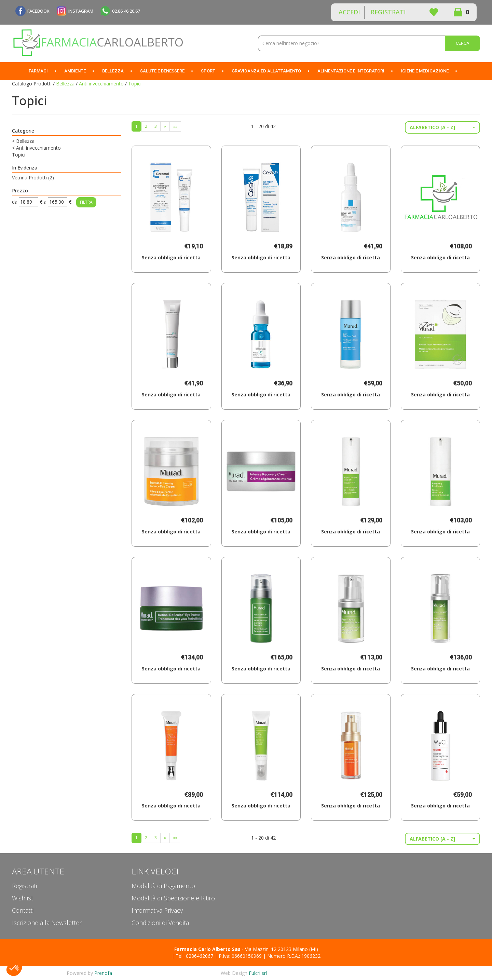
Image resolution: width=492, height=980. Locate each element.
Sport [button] (208, 71)
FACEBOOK (38, 11)
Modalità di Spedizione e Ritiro (173, 898)
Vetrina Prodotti (33, 178)
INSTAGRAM (81, 11)
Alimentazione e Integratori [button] (351, 71)
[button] (442, 127)
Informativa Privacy (157, 910)
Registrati (388, 12)
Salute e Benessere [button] (162, 71)
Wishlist (434, 12)
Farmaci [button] (38, 71)
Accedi (349, 12)
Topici (19, 155)
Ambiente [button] (75, 71)
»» (175, 126)
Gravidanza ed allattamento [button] (266, 71)
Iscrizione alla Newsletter (47, 923)
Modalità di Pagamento (163, 886)
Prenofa (103, 973)
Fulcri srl (258, 973)
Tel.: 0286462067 (194, 956)
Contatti (23, 910)
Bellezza (65, 84)
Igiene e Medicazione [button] (425, 71)
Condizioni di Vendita (160, 923)
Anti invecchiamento (101, 84)
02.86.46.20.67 (126, 11)
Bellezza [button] (113, 71)
